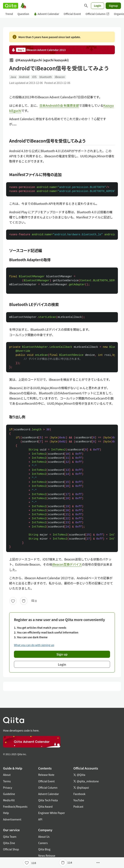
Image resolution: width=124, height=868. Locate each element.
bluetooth (46, 77)
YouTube (79, 800)
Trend (9, 14)
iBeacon (60, 77)
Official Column (98, 14)
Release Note (46, 775)
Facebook (79, 794)
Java (13, 77)
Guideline (9, 794)
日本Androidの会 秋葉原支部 (59, 105)
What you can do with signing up (34, 645)
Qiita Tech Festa (48, 800)
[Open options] (98, 863)
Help (6, 813)
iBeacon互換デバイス (67, 564)
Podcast (78, 806)
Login (98, 6)
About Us (44, 837)
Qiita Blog (44, 849)
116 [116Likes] (34, 863)
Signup (113, 6)
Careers (43, 843)
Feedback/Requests (15, 806)
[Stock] (24, 601)
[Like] (13, 601)
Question (23, 14)
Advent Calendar (47, 14)
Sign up (62, 654)
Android (24, 77)
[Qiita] (11, 6)
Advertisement (12, 819)
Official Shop (11, 849)
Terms (7, 781)
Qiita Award (45, 806)
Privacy (8, 788)
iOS (34, 77)
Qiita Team (10, 837)
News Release (47, 856)
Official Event (72, 14)
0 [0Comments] (34, 601)
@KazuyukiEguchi (39, 60)
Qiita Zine (9, 843)
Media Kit (9, 800)
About (7, 775)
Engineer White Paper (52, 813)
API (40, 819)
